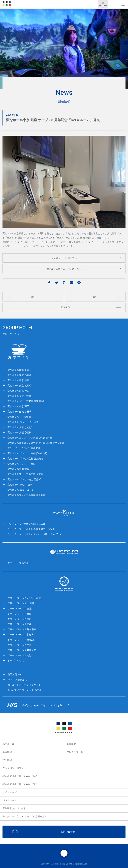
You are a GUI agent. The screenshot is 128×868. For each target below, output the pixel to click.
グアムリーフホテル (18, 563)
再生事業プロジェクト (14, 808)
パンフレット (9, 800)
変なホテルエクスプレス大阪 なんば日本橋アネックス (36, 443)
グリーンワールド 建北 (19, 609)
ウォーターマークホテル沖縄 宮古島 (26, 524)
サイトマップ (9, 792)
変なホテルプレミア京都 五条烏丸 (25, 459)
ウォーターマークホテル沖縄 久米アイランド (31, 529)
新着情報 (7, 752)
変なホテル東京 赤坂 (18, 391)
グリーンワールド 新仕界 (21, 635)
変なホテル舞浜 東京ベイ (21, 370)
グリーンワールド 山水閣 (21, 603)
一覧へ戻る (64, 307)
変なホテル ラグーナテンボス (23, 422)
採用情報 (7, 760)
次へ (95, 297)
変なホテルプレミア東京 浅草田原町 (26, 401)
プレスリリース (75, 752)
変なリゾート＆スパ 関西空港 (24, 448)
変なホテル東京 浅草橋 (19, 396)
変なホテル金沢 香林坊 (19, 412)
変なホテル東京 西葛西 (19, 375)
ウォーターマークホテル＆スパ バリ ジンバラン (34, 534)
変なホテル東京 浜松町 (19, 386)
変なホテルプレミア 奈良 (21, 464)
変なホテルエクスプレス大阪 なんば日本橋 (30, 438)
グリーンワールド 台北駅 (21, 640)
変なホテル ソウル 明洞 (20, 485)
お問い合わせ (68, 832)
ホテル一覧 (8, 744)
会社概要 (71, 744)
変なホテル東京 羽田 (18, 406)
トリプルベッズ (16, 661)
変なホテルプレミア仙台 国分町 (24, 479)
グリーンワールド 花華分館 (22, 650)
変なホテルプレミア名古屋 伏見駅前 (26, 495)
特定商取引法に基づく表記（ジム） (21, 784)
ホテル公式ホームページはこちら (64, 269)
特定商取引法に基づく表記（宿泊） (21, 776)
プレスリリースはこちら (64, 258)
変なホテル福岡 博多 (18, 469)
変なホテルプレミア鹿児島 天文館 (25, 474)
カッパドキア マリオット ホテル (24, 690)
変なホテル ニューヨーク (21, 490)
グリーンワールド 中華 (19, 645)
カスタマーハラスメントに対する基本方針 (25, 816)
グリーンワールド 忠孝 (19, 624)
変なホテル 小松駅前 (19, 417)
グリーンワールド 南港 (19, 655)
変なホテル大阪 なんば (19, 427)
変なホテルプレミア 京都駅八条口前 (27, 453)
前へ (33, 297)
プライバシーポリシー (14, 768)
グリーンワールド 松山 (19, 619)
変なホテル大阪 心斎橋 (19, 432)
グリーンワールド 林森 (19, 614)
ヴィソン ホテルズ (17, 680)
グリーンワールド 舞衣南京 (22, 629)
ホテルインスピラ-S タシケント (24, 685)
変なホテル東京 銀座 (18, 380)
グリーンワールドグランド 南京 (24, 598)
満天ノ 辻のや (15, 674)
